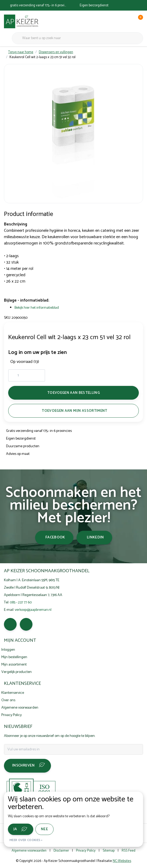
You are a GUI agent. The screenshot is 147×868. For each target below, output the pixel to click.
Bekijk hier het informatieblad (37, 308)
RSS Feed (129, 851)
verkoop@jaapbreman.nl (33, 610)
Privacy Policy (86, 851)
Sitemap (109, 851)
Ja (15, 829)
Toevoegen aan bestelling (73, 393)
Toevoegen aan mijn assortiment (74, 411)
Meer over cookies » (26, 840)
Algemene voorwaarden (29, 851)
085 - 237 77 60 (21, 602)
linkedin (95, 537)
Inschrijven (23, 766)
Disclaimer (61, 851)
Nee (44, 829)
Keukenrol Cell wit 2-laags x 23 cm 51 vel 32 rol (42, 57)
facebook (55, 537)
